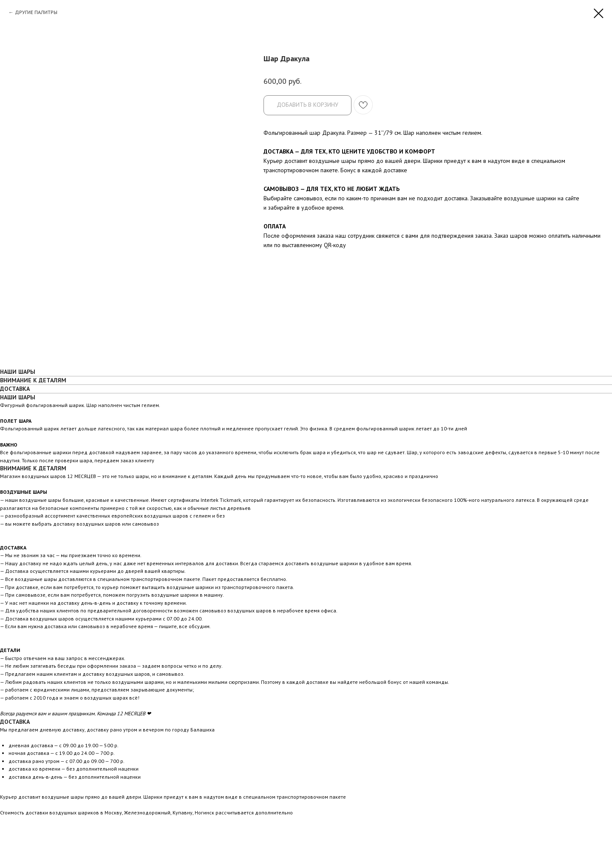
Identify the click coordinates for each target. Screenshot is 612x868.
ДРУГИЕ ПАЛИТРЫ (36, 12)
